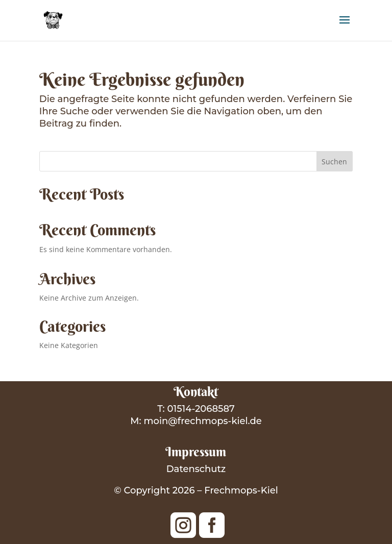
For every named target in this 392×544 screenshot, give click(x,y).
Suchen (334, 162)
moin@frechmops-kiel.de (202, 421)
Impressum (196, 452)
